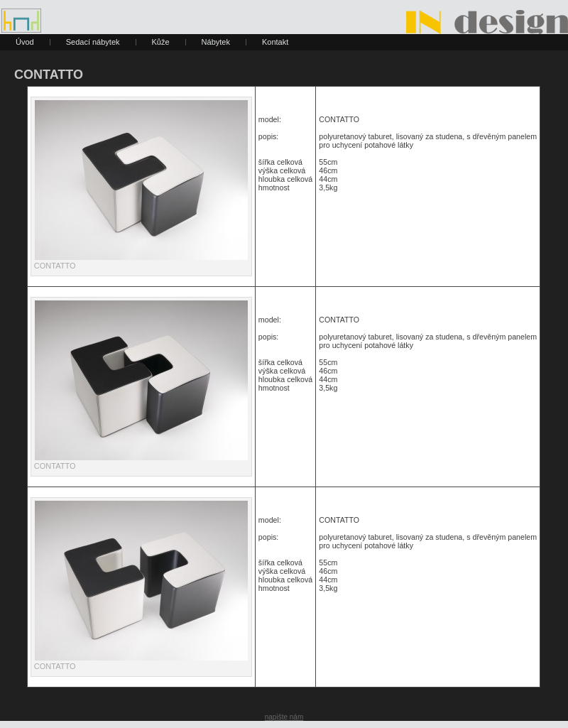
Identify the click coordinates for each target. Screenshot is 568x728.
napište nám (284, 717)
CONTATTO (49, 75)
